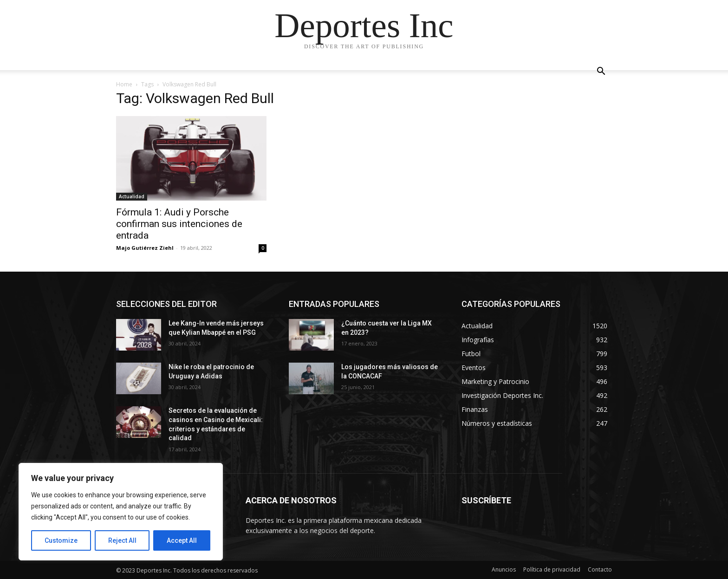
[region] (121, 512)
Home (124, 84)
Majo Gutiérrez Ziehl (145, 248)
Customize (61, 540)
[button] (601, 72)
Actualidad (132, 196)
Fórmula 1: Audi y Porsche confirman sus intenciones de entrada (179, 224)
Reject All (122, 540)
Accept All (182, 540)
